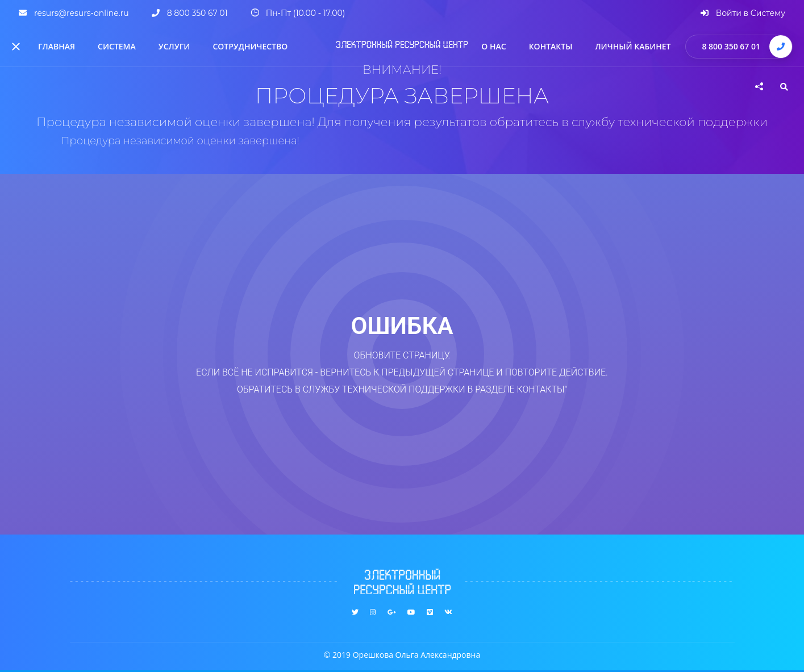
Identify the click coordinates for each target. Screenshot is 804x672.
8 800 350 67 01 (731, 46)
